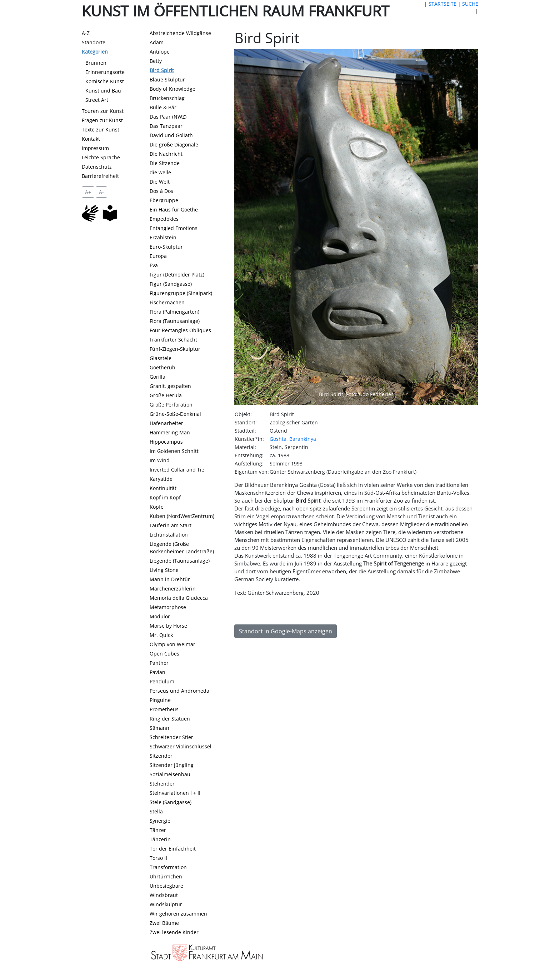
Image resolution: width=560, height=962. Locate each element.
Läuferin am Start (171, 525)
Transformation (168, 867)
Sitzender (161, 756)
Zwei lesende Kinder (174, 932)
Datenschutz (97, 167)
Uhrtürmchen (166, 876)
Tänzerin (160, 839)
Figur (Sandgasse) (171, 284)
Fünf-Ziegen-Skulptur (175, 349)
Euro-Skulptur (166, 247)
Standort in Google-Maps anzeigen (286, 631)
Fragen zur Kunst (102, 120)
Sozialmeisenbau (170, 774)
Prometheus (164, 709)
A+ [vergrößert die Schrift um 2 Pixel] (88, 192)
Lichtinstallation (169, 535)
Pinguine (160, 700)
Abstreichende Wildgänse (180, 33)
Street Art (97, 100)
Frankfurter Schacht (173, 340)
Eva (154, 265)
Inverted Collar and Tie (177, 470)
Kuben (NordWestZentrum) (182, 516)
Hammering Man (170, 432)
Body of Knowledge (172, 89)
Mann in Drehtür (170, 579)
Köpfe (157, 507)
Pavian (157, 672)
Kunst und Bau (103, 91)
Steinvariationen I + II (175, 793)
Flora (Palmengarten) (174, 312)
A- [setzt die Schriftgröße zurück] (101, 192)
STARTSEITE (442, 4)
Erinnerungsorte (105, 72)
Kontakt (91, 139)
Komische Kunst (105, 81)
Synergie (160, 821)
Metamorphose (168, 607)
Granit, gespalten (170, 386)
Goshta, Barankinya (293, 439)
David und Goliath (171, 135)
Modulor (160, 616)
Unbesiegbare (166, 886)
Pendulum (162, 681)
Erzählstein (163, 237)
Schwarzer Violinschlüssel (181, 746)
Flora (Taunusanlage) (175, 321)
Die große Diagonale (174, 144)
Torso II (158, 858)
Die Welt (160, 182)
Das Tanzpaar (166, 126)
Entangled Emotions (174, 228)
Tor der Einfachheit (173, 849)
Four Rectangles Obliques (180, 330)
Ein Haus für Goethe (174, 210)
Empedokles (164, 219)
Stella (156, 811)
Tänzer (158, 830)
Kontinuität (163, 488)
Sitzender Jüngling (172, 765)
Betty (156, 61)
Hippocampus (166, 442)
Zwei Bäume (164, 923)
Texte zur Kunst (101, 129)
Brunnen (96, 63)
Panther (159, 663)
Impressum (95, 148)
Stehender (162, 784)
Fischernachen (167, 302)
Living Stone (164, 570)
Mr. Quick (161, 635)
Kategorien (95, 52)
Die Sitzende (165, 163)
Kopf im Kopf (165, 497)
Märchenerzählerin (173, 589)
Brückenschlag (167, 98)
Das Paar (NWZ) (168, 117)
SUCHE (470, 4)
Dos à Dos (161, 191)
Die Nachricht (166, 154)
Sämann (159, 728)
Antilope (160, 52)
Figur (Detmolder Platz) (177, 275)
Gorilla (157, 377)
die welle (160, 172)
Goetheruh (162, 367)
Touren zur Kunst (103, 111)
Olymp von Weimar (172, 644)
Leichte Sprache (101, 157)
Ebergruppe (164, 200)
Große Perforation (171, 405)
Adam (157, 42)
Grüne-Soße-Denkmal (175, 414)
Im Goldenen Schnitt (174, 451)
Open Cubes (164, 654)
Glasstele (161, 358)
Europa (158, 256)
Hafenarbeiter (166, 423)
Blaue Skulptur (167, 79)
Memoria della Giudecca (179, 598)
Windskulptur (166, 904)
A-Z (86, 33)
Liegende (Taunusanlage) (180, 561)
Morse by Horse (168, 626)
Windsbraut (164, 895)
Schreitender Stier (171, 737)
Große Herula (166, 395)
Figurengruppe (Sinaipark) (181, 293)
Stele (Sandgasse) (171, 802)
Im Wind (160, 460)
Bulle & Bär (163, 107)
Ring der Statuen (170, 719)
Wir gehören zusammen (178, 914)
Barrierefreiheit (100, 176)
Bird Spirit (162, 70)
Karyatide (161, 479)
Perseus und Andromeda (179, 691)
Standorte (94, 42)
